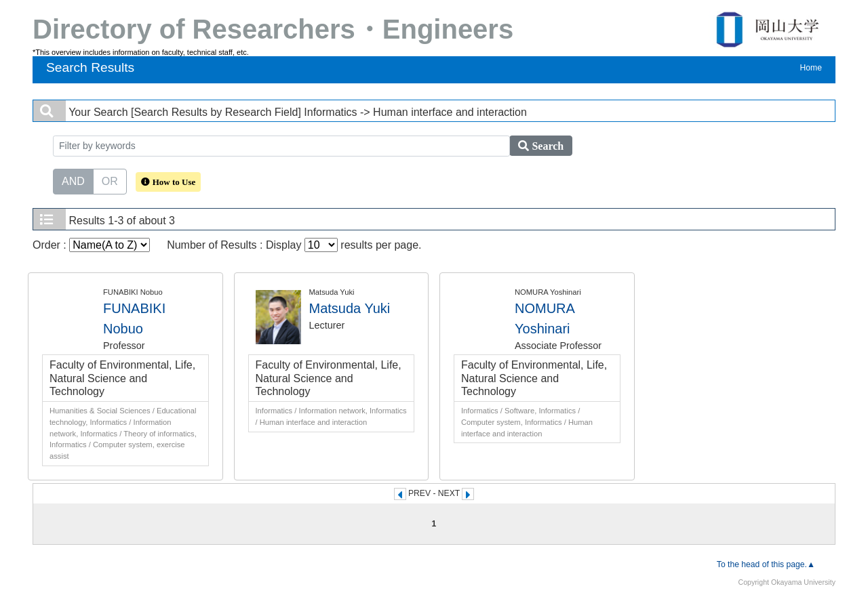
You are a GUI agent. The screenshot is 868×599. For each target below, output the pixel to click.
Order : (91, 245)
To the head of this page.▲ (766, 564)
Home (811, 68)
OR (110, 180)
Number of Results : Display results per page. (294, 245)
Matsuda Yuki (350, 308)
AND (73, 180)
